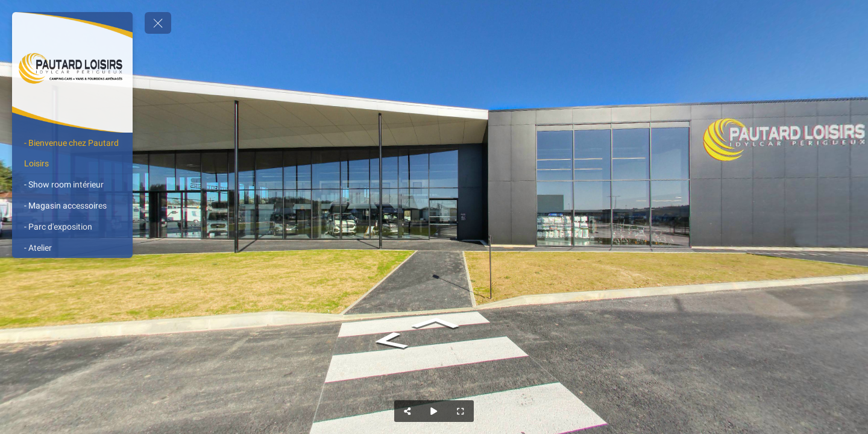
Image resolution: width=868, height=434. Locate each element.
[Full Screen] (461, 411)
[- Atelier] (72, 248)
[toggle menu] (158, 23)
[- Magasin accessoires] (72, 206)
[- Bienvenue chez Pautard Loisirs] (72, 153)
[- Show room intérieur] (72, 184)
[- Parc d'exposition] (72, 227)
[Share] (407, 411)
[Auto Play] (434, 411)
